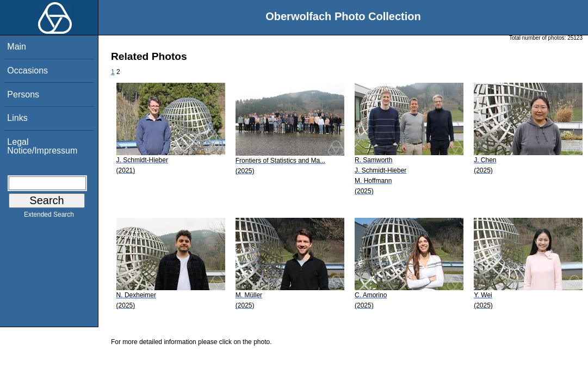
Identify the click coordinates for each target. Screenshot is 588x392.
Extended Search (49, 217)
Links (17, 118)
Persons (23, 94)
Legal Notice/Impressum (42, 146)
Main (17, 47)
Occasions (27, 71)
